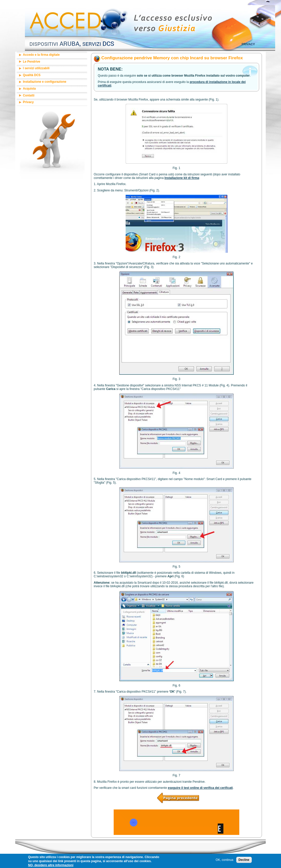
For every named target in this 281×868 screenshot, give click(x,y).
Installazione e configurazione (45, 82)
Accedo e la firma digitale (41, 55)
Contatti (29, 95)
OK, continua (224, 861)
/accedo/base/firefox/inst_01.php (176, 794)
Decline (244, 861)
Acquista (29, 89)
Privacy (248, 44)
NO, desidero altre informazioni (51, 866)
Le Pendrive (32, 62)
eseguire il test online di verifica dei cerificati (200, 788)
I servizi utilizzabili (36, 68)
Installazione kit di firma (182, 178)
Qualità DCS (32, 75)
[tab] (52, 55)
